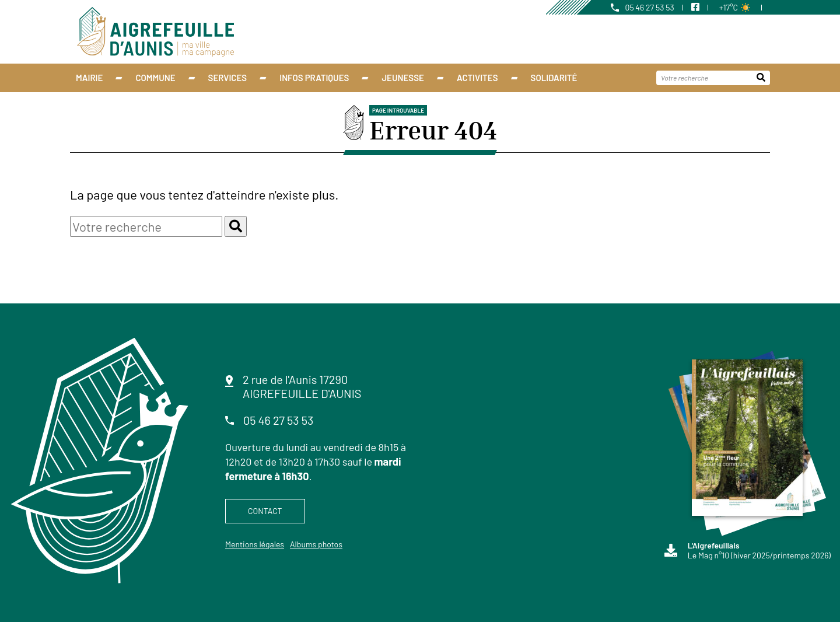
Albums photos (316, 544)
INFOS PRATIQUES (314, 78)
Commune (155, 78)
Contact (265, 511)
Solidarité (554, 78)
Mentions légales (255, 544)
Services (228, 78)
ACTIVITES (477, 78)
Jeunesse (403, 78)
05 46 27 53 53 (642, 7)
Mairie (89, 78)
